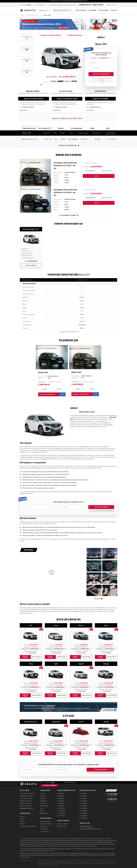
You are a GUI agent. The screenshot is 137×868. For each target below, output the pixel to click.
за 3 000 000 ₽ (83, 813)
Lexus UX (81, 722)
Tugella (56, 664)
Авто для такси (44, 831)
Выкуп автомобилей (63, 824)
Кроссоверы (44, 803)
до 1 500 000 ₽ (61, 811)
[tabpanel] (35, 172)
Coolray (31, 664)
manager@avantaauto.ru (86, 826)
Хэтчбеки (43, 796)
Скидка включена (28, 107)
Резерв (45, 389)
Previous (23, 173)
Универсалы (44, 801)
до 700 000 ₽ (61, 801)
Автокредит (93, 10)
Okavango (106, 664)
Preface (56, 625)
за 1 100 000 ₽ (83, 796)
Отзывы (22, 819)
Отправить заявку (100, 770)
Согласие (102, 510)
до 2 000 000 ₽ (61, 813)
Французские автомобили (27, 808)
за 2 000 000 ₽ (83, 808)
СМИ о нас (22, 824)
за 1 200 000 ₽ (83, 798)
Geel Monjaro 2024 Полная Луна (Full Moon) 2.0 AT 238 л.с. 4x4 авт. (65, 165)
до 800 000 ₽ (61, 803)
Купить (96, 176)
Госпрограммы (44, 829)
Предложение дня (68, 340)
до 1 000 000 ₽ (61, 808)
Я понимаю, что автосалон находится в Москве (102, 512)
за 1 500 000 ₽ (83, 806)
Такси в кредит (104, 10)
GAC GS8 (106, 722)
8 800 (112, 799)
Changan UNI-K (56, 722)
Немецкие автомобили (26, 806)
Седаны (43, 793)
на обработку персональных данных (104, 510)
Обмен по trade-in (62, 826)
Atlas (31, 625)
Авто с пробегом (81, 10)
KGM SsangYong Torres (31, 722)
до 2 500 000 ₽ (61, 816)
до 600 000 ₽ (61, 798)
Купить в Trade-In (107, 171)
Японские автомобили (26, 801)
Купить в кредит (31, 265)
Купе (42, 808)
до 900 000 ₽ (61, 806)
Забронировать (37, 657)
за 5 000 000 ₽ (83, 816)
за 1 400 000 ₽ (83, 803)
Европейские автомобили (26, 796)
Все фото (98, 599)
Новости (22, 821)
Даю (101, 773)
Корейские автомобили (26, 803)
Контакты (114, 10)
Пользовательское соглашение (28, 826)
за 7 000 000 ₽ (83, 818)
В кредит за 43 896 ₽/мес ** (52, 394)
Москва (29, 5)
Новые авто (43, 10)
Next (48, 173)
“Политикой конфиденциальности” (78, 853)
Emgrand (81, 664)
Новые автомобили (45, 821)
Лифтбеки (43, 798)
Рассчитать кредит (101, 507)
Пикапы (42, 811)
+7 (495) (108, 710)
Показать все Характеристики (68, 332)
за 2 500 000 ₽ (83, 811)
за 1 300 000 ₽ (83, 801)
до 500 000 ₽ (61, 796)
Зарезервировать (90, 171)
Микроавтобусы (45, 813)
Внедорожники (44, 806)
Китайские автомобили (26, 798)
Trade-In (59, 389)
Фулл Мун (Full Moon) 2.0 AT (31, 229)
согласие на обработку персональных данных (102, 773)
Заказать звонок (111, 5)
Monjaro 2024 (43, 372)
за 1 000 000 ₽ (83, 793)
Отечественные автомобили (27, 793)
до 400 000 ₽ (61, 793)
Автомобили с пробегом (47, 824)
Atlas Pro (81, 625)
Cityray (106, 625)
